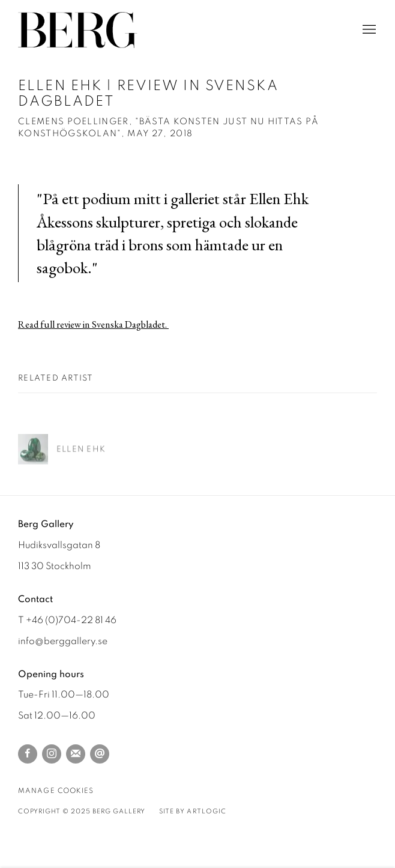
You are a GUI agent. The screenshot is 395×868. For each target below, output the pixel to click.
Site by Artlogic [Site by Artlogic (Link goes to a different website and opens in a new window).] (192, 811)
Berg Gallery (78, 30)
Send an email (100, 754)
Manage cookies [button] (56, 791)
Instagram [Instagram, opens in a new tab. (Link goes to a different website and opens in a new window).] (52, 754)
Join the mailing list (76, 754)
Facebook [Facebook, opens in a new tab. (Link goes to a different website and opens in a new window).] (28, 754)
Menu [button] (368, 30)
